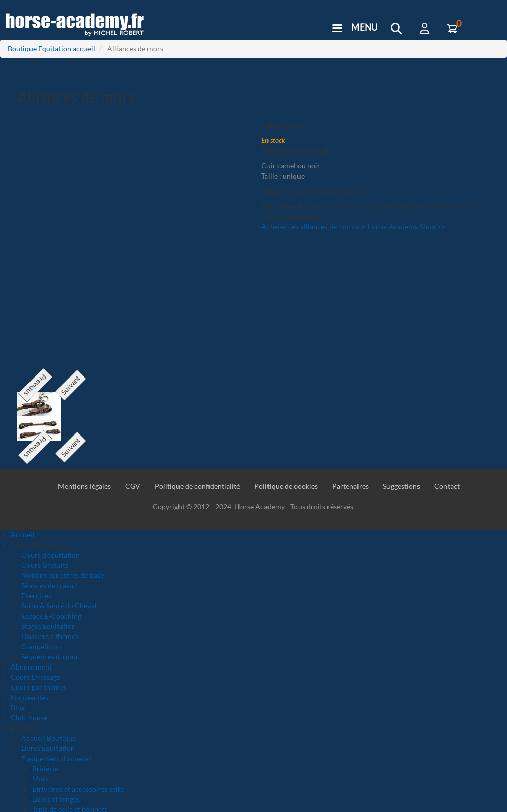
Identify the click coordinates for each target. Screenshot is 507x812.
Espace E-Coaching (51, 616)
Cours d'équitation (51, 555)
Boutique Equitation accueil (51, 49)
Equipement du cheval (56, 758)
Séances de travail (49, 585)
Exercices (36, 596)
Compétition (41, 646)
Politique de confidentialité (197, 486)
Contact (447, 486)
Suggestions (401, 486)
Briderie (45, 768)
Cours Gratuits (45, 565)
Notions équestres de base (63, 575)
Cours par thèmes (39, 687)
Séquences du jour (50, 657)
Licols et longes (56, 799)
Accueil (23, 534)
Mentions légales (84, 486)
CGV (133, 486)
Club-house (29, 718)
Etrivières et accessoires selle (78, 789)
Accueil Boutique (49, 738)
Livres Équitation (48, 748)
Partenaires (350, 486)
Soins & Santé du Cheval (59, 606)
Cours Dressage (36, 677)
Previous (35, 385)
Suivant (70, 385)
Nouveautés (29, 697)
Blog (18, 707)
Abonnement (31, 667)
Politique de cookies (286, 486)
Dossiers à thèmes (50, 636)
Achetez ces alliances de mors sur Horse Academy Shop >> (353, 227)
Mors (40, 779)
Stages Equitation (49, 626)
